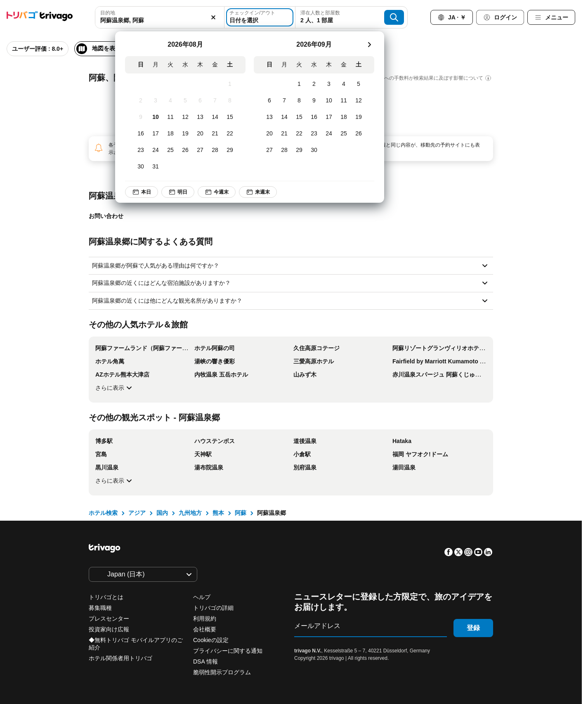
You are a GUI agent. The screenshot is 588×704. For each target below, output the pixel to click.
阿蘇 (241, 513)
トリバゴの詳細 (213, 608)
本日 (142, 192)
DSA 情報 (205, 661)
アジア (137, 513)
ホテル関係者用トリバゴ (120, 658)
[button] (157, 17)
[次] (369, 45)
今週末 (217, 192)
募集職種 (100, 608)
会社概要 (205, 629)
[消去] (209, 17)
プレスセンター (109, 619)
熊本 (218, 513)
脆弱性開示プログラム (222, 672)
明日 (178, 192)
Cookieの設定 (211, 640)
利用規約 (205, 619)
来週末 (258, 192)
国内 (162, 513)
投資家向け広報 (109, 629)
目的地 (108, 13)
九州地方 (190, 513)
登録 (473, 628)
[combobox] (157, 17)
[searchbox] (157, 20)
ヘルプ (202, 597)
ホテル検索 (103, 513)
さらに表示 (115, 388)
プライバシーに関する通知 (228, 651)
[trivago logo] (40, 18)
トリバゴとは (106, 597)
